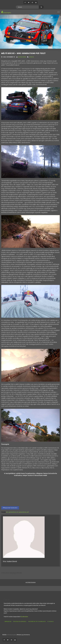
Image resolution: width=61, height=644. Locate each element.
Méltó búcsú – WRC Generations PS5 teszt (23, 53)
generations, (13, 512)
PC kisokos (50, 622)
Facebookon (24, 617)
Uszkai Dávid (22, 57)
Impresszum (8, 622)
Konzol (32, 57)
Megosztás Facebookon (10, 508)
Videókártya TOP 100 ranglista (37, 622)
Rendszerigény (12, 635)
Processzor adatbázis (20, 622)
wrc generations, (21, 512)
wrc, (7, 512)
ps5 (28, 512)
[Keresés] (41, 7)
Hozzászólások (31, 583)
